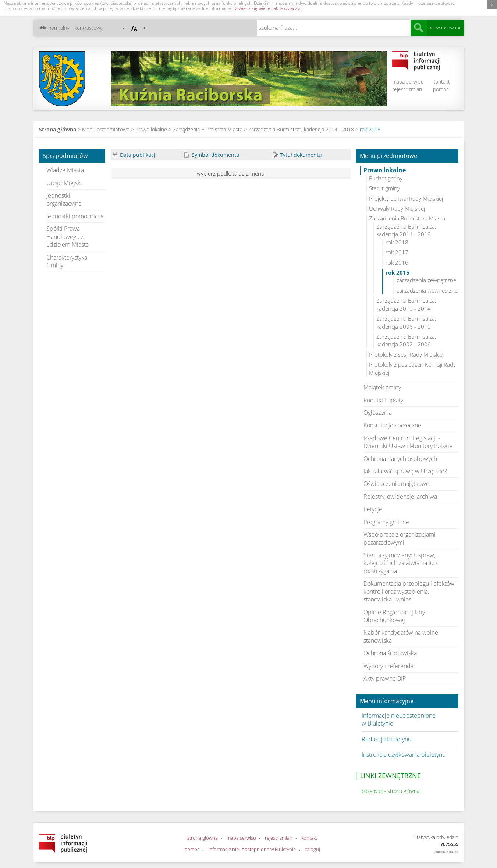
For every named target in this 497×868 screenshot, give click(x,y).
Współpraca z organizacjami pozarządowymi (400, 538)
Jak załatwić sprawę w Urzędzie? (405, 471)
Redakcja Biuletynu (386, 739)
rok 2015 (370, 129)
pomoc (441, 89)
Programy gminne (386, 522)
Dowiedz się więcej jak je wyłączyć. (268, 8)
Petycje (373, 509)
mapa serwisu (408, 82)
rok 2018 (397, 242)
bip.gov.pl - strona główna (390, 791)
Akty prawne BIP (385, 678)
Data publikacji (135, 155)
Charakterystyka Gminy (67, 261)
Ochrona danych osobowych (400, 459)
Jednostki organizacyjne (64, 199)
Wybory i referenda (388, 666)
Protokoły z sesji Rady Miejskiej (406, 354)
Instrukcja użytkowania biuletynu (404, 755)
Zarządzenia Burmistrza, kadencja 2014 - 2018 (301, 129)
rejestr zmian (407, 89)
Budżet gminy (386, 178)
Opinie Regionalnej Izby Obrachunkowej (394, 616)
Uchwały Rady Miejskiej (397, 208)
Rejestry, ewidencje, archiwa (400, 497)
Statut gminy (384, 188)
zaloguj (312, 849)
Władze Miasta (65, 170)
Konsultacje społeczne (392, 425)
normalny (59, 28)
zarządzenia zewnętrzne (426, 280)
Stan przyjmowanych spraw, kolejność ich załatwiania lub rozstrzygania (400, 563)
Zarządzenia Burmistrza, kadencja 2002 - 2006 (406, 340)
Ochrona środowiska (390, 653)
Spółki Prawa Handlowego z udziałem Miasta (68, 237)
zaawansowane (445, 28)
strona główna (203, 838)
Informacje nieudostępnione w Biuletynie (399, 719)
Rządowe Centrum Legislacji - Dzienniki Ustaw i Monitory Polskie (408, 442)
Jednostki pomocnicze (75, 216)
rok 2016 (397, 262)
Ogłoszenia (378, 413)
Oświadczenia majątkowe (396, 484)
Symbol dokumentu (212, 155)
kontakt (441, 82)
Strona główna (58, 129)
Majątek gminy (382, 387)
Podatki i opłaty (383, 400)
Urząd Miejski (64, 183)
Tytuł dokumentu (297, 155)
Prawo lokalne (151, 129)
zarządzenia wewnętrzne (427, 290)
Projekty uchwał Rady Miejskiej (406, 198)
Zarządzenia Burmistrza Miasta (208, 129)
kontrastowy (88, 28)
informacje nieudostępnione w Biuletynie (252, 849)
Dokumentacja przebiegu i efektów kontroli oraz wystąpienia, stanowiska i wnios (409, 591)
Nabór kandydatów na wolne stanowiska (401, 636)
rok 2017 (397, 252)
